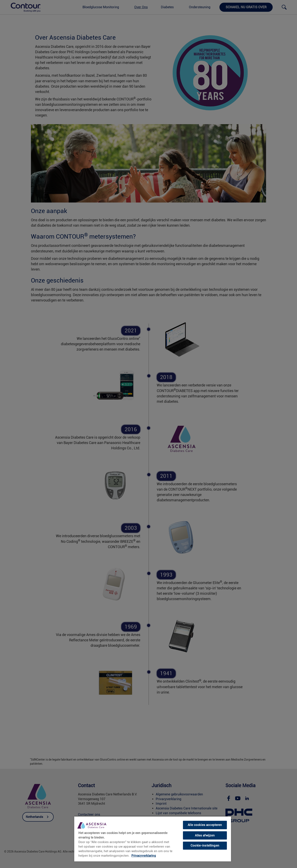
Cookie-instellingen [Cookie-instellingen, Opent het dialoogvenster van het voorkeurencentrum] (205, 846)
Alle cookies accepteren (205, 825)
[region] (153, 839)
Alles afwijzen (205, 835)
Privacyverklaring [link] (144, 856)
